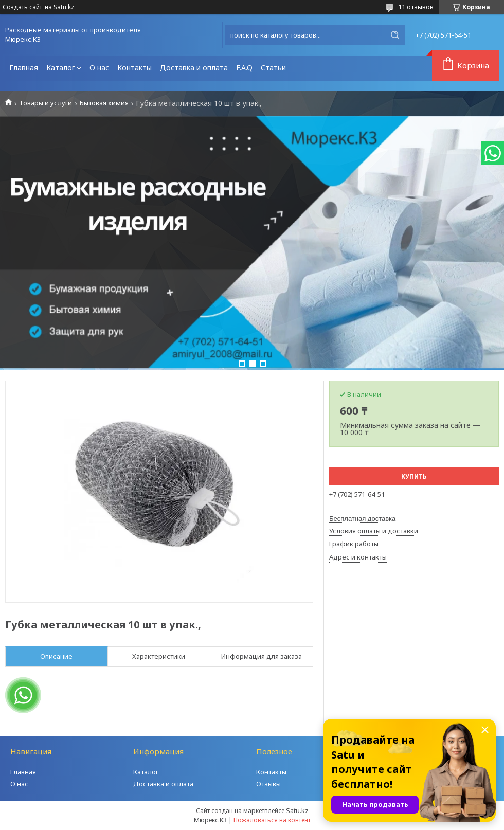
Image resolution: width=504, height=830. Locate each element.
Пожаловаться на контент (272, 820)
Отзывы (268, 784)
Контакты (134, 68)
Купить (414, 476)
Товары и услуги (46, 103)
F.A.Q (244, 68)
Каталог (61, 68)
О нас (99, 68)
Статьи (273, 68)
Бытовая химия (104, 103)
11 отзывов (416, 7)
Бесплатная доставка (362, 519)
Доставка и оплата (194, 68)
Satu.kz (297, 810)
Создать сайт (22, 7)
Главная (24, 68)
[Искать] (395, 35)
